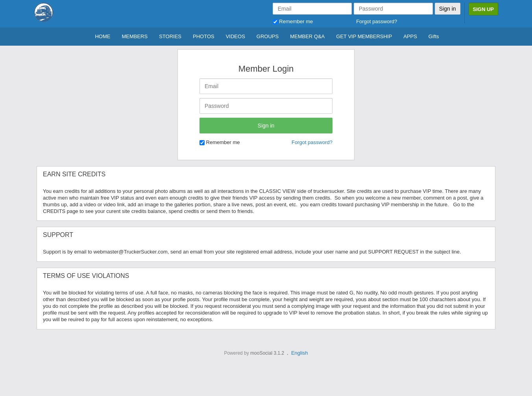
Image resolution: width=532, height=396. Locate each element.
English (300, 353)
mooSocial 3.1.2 (267, 353)
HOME (103, 36)
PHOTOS (204, 36)
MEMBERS (135, 36)
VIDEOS (236, 36)
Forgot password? (377, 21)
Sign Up (483, 9)
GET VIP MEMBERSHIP (364, 36)
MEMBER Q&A (307, 36)
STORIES (170, 36)
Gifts (434, 36)
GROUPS (268, 36)
